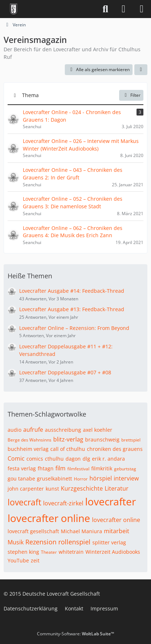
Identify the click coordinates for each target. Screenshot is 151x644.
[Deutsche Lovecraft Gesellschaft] (14, 9)
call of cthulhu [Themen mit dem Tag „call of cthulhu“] (68, 449)
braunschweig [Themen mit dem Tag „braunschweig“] (102, 440)
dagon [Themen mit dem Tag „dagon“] (73, 459)
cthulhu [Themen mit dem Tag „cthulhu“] (54, 459)
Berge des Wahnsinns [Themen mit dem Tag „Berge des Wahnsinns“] (30, 440)
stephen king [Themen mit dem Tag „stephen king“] (23, 552)
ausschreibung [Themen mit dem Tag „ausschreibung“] (63, 430)
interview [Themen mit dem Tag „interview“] (126, 478)
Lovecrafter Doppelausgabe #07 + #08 (65, 372)
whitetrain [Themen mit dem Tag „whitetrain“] (71, 552)
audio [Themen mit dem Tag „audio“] (14, 430)
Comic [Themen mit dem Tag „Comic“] (16, 458)
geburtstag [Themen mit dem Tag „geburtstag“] (125, 469)
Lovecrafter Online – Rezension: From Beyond (74, 328)
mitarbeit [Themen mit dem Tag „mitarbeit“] (117, 531)
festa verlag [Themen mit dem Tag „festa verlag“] (22, 468)
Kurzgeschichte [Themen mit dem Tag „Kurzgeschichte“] (82, 488)
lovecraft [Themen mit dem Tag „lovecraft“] (24, 502)
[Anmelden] (123, 9)
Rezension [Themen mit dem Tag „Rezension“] (41, 542)
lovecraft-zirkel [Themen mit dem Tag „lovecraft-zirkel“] (63, 503)
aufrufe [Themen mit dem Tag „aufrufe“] (33, 430)
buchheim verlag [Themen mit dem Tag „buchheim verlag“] (28, 449)
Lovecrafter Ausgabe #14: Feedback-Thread (72, 291)
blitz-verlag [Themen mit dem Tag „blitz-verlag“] (68, 439)
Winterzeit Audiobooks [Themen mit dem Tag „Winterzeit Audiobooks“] (113, 552)
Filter (131, 95)
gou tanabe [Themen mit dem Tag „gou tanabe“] (21, 478)
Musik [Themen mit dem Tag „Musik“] (16, 542)
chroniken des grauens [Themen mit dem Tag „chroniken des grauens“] (115, 449)
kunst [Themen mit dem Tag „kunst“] (52, 489)
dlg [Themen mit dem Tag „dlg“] (86, 459)
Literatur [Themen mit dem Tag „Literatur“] (117, 488)
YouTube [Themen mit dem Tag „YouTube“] (18, 560)
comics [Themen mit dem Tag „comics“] (35, 459)
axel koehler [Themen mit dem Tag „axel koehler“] (98, 430)
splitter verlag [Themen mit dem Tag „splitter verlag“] (109, 542)
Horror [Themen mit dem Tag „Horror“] (81, 479)
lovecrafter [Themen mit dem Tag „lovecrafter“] (110, 501)
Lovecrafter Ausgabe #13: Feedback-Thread (72, 309)
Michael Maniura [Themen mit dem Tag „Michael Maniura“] (81, 531)
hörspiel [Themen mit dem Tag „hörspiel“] (101, 478)
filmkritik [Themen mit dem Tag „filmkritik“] (102, 468)
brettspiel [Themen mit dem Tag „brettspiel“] (131, 440)
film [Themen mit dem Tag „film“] (60, 468)
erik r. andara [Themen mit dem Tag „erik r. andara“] (108, 459)
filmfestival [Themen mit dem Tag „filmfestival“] (78, 469)
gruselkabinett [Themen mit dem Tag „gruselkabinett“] (54, 478)
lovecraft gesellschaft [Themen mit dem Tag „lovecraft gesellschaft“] (33, 531)
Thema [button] (30, 95)
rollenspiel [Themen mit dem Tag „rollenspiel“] (74, 542)
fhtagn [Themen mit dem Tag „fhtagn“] (46, 468)
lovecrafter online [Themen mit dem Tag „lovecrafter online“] (49, 518)
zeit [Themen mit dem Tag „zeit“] (35, 560)
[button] (141, 70)
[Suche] (105, 9)
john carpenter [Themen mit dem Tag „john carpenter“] (26, 489)
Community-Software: (75, 634)
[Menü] (142, 9)
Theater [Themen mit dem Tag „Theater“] (49, 552)
